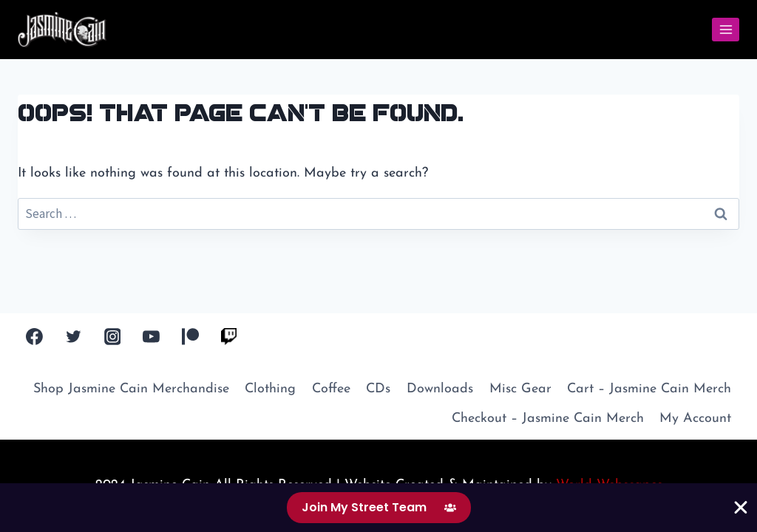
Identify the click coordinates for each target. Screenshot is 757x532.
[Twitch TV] (229, 336)
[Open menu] (726, 29)
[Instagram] (112, 336)
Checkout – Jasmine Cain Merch (548, 419)
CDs (378, 389)
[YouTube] (152, 336)
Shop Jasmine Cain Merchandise (131, 389)
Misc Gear (520, 389)
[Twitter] (74, 336)
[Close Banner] (741, 508)
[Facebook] (35, 336)
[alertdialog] (378, 508)
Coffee (331, 389)
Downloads (440, 389)
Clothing (270, 389)
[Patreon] (190, 336)
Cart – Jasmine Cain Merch (649, 389)
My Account (695, 419)
